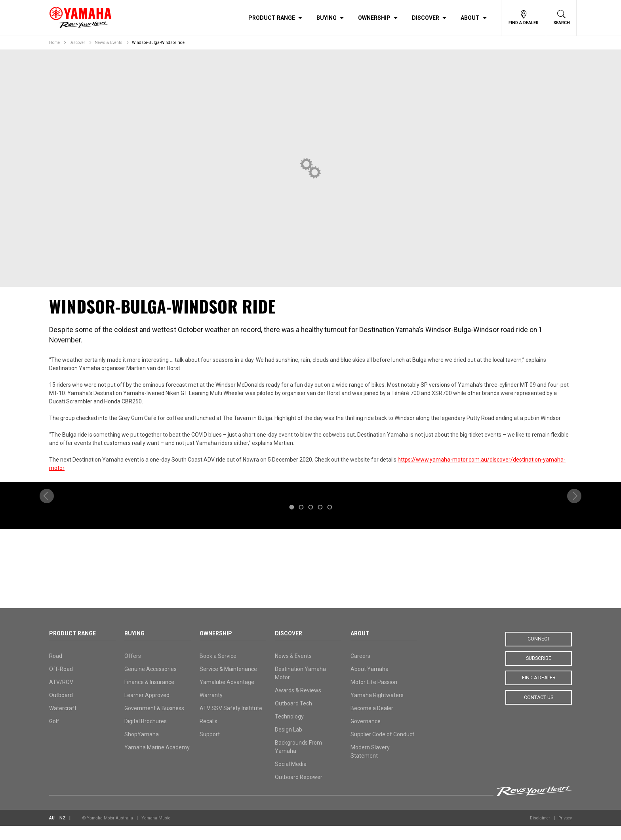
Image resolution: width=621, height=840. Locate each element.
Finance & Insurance (149, 696)
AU (52, 832)
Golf (54, 735)
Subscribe (539, 673)
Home (54, 43)
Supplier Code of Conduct (382, 749)
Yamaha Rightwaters (377, 709)
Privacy (565, 832)
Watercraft (63, 722)
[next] (574, 542)
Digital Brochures (146, 735)
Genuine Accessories (150, 683)
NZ (63, 832)
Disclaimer (540, 832)
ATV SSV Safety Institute (231, 722)
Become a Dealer (372, 722)
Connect (539, 653)
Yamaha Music (156, 832)
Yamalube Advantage (227, 696)
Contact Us (539, 711)
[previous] (47, 542)
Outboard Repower (299, 791)
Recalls (209, 735)
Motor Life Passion (374, 696)
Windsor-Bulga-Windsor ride (158, 43)
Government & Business (154, 722)
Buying (327, 18)
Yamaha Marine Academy (157, 762)
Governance (366, 735)
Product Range (272, 18)
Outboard (61, 709)
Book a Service (218, 670)
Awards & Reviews (298, 705)
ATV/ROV (61, 696)
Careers (360, 670)
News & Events (109, 43)
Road (56, 670)
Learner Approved (147, 709)
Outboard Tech (293, 718)
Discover (426, 18)
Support (210, 749)
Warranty (211, 709)
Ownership (374, 18)
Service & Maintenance (228, 683)
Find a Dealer (539, 692)
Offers (133, 670)
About (470, 18)
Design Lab (289, 744)
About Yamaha (370, 683)
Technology (289, 731)
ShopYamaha (142, 749)
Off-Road (61, 683)
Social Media (291, 778)
